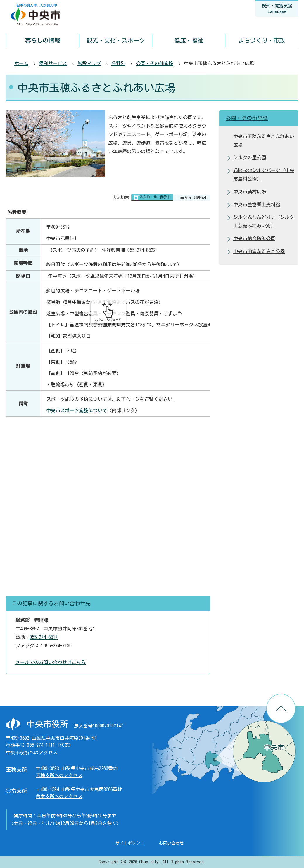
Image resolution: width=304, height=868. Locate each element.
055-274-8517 (44, 637)
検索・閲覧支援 (277, 8)
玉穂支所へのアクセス (59, 775)
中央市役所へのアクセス (32, 753)
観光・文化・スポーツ (116, 40)
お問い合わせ (171, 843)
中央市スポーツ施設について (77, 410)
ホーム (21, 63)
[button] (152, 197)
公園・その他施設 (155, 63)
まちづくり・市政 (262, 40)
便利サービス (53, 63)
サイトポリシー (130, 843)
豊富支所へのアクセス (59, 796)
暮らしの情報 (43, 40)
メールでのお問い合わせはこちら (51, 662)
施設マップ (89, 63)
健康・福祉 (189, 40)
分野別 (118, 63)
